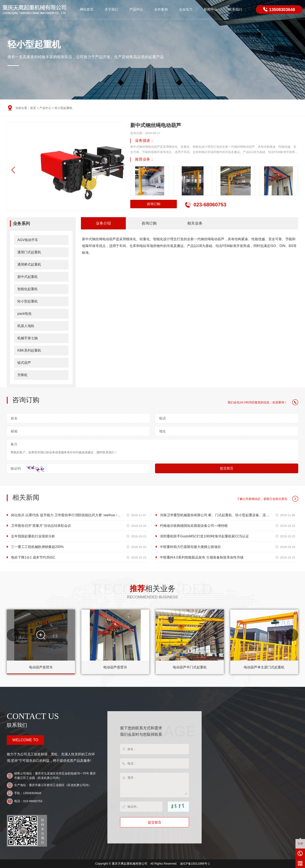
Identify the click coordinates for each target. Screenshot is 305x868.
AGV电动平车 (28, 240)
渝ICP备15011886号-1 (195, 864)
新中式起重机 (28, 277)
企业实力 (186, 9)
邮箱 (14, 431)
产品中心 (136, 9)
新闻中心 (211, 9)
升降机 (22, 375)
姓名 (14, 418)
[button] (119, 170)
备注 (14, 444)
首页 (33, 108)
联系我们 (235, 9)
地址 (162, 431)
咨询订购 (154, 204)
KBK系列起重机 (29, 350)
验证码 (16, 468)
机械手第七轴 (28, 338)
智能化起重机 (28, 289)
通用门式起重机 (29, 252)
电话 (162, 418)
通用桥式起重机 (29, 264)
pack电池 (24, 314)
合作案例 (161, 9)
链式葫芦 (24, 363)
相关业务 (195, 223)
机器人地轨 (26, 326)
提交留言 (227, 468)
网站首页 (87, 9)
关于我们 (111, 9)
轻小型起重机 (64, 108)
